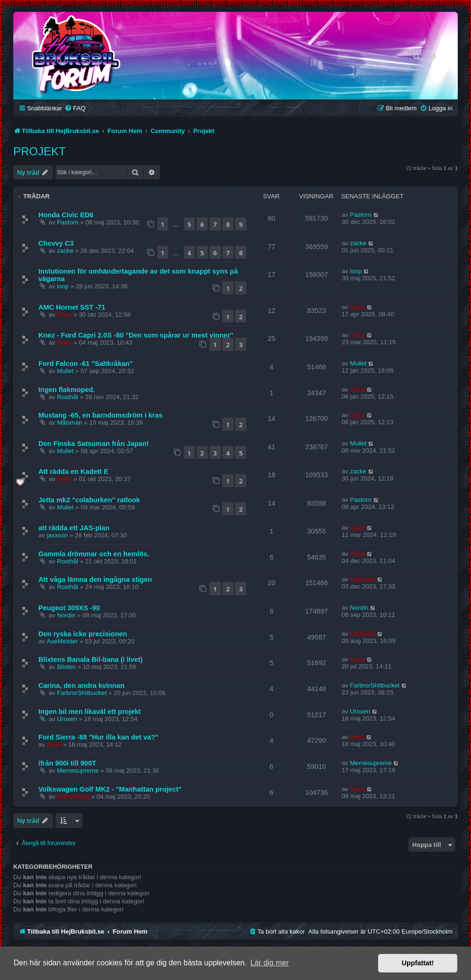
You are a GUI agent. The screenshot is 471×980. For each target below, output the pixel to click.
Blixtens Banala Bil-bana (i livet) (91, 659)
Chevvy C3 (56, 243)
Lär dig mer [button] (269, 963)
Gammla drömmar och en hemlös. (94, 554)
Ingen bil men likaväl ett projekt (90, 712)
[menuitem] (75, 108)
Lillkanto (363, 579)
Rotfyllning (73, 797)
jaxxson (58, 535)
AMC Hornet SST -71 (72, 307)
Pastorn (68, 222)
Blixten (66, 667)
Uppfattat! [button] (418, 963)
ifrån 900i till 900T (67, 763)
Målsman (70, 423)
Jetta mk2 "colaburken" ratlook (89, 500)
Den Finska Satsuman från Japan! (94, 444)
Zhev (54, 744)
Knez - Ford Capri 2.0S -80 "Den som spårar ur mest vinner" (136, 335)
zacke (65, 251)
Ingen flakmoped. (67, 390)
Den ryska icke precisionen (83, 634)
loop (63, 286)
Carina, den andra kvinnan (82, 686)
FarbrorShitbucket (82, 693)
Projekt (40, 151)
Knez (64, 315)
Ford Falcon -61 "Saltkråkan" (86, 364)
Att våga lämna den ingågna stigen (95, 579)
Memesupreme (78, 771)
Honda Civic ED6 (66, 215)
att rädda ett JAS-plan (74, 528)
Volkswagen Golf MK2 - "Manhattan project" (110, 789)
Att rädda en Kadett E (73, 472)
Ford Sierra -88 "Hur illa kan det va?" (98, 737)
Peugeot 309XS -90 (69, 608)
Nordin (66, 615)
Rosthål (68, 397)
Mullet (65, 371)
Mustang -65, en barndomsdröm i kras (100, 415)
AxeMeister (63, 641)
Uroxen (67, 719)
